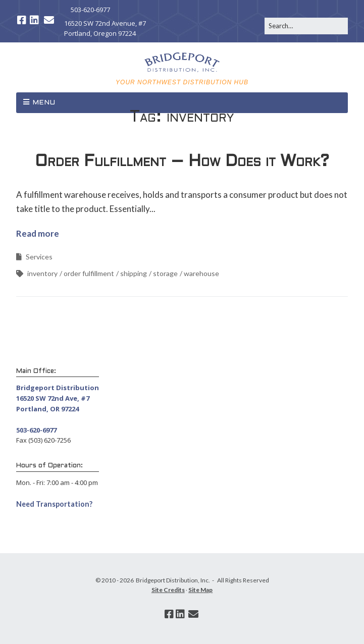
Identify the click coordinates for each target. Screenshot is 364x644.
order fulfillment (89, 273)
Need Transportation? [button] (54, 504)
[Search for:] (306, 26)
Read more (38, 233)
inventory (42, 273)
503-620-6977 (90, 10)
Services (39, 257)
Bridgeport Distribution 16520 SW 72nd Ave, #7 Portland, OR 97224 (58, 398)
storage (165, 273)
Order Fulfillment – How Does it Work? (182, 162)
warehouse (201, 273)
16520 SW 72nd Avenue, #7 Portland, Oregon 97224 (105, 29)
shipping (134, 273)
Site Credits (168, 590)
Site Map (200, 590)
